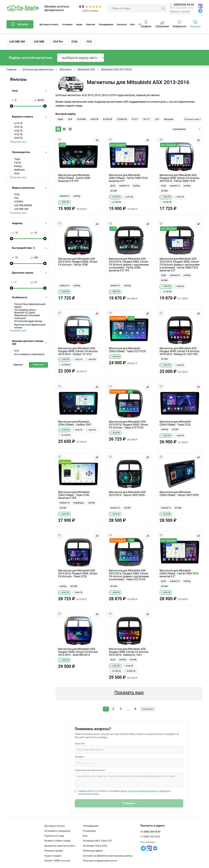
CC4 (89, 42)
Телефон (80, 757)
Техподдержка (106, 24)
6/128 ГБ (108, 119)
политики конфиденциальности (143, 791)
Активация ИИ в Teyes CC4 (97, 841)
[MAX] (200, 6)
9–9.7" (135, 119)
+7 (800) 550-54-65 (150, 832)
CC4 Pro (58, 42)
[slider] (12, 106)
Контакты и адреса (153, 826)
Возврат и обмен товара (57, 841)
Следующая (147, 709)
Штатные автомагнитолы (38, 70)
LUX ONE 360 (17, 42)
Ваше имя (80, 744)
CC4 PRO (81, 119)
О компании (89, 831)
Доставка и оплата (49, 24)
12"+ (157, 119)
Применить (39, 365)
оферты (124, 791)
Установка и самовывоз (57, 831)
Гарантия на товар (54, 836)
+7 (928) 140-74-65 (150, 837)
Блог (133, 24)
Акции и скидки (53, 856)
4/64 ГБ (94, 119)
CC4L (75, 42)
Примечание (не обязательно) (90, 770)
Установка (67, 24)
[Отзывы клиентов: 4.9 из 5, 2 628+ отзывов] (90, 8)
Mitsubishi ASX (86, 70)
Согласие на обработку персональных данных (108, 856)
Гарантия (90, 24)
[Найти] (163, 8)
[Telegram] (200, 11)
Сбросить (18, 365)
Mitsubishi (66, 70)
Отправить (129, 803)
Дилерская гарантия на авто (60, 846)
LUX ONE (39, 42)
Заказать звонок (180, 11)
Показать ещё (192, 119)
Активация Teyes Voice (95, 846)
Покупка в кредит (54, 851)
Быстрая (169, 119)
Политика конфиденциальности (100, 861)
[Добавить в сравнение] (97, 140)
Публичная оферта (93, 851)
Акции (79, 24)
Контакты (122, 24)
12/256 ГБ (122, 119)
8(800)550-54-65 (182, 5)
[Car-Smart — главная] (23, 8)
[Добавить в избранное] (60, 140)
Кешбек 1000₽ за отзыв (57, 861)
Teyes (60, 119)
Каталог (20, 24)
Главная (12, 70)
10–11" (146, 119)
